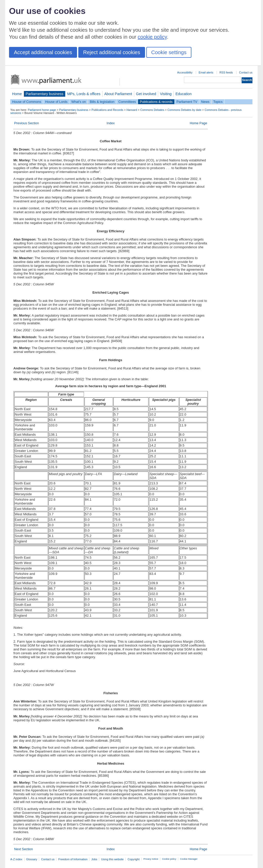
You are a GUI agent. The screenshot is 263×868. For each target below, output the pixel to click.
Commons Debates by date (184, 110)
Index (111, 123)
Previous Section (27, 123)
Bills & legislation (102, 102)
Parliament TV (187, 102)
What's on (79, 102)
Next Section (24, 849)
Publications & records (156, 102)
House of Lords (56, 102)
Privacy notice (151, 859)
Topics (218, 102)
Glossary (32, 859)
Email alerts (206, 72)
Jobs (94, 859)
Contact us (246, 72)
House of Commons (27, 102)
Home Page (198, 123)
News (205, 102)
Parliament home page (42, 110)
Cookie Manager (189, 859)
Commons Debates (152, 110)
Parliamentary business (45, 94)
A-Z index (16, 859)
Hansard (132, 110)
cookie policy (152, 37)
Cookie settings (169, 52)
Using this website (112, 859)
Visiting (166, 94)
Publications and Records (107, 110)
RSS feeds (226, 72)
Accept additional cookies (43, 52)
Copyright (134, 859)
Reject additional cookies (112, 52)
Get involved (146, 94)
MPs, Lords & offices (84, 94)
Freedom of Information (73, 859)
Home (17, 94)
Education (184, 94)
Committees (127, 102)
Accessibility (185, 72)
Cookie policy (169, 859)
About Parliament (118, 94)
